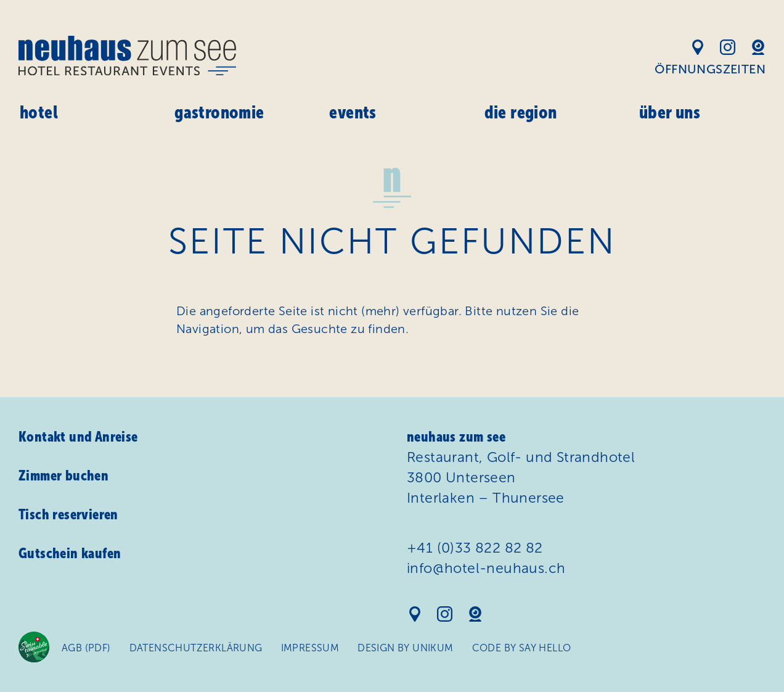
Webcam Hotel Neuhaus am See (758, 47)
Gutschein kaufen (70, 553)
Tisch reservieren (68, 514)
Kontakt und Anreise (78, 437)
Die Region (521, 112)
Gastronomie (219, 112)
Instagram (728, 47)
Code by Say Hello (522, 648)
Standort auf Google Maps (697, 47)
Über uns (670, 112)
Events (353, 112)
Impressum (310, 648)
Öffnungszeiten (710, 69)
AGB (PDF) (86, 648)
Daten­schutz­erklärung (196, 648)
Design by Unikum (405, 648)
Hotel (39, 112)
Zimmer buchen (63, 476)
